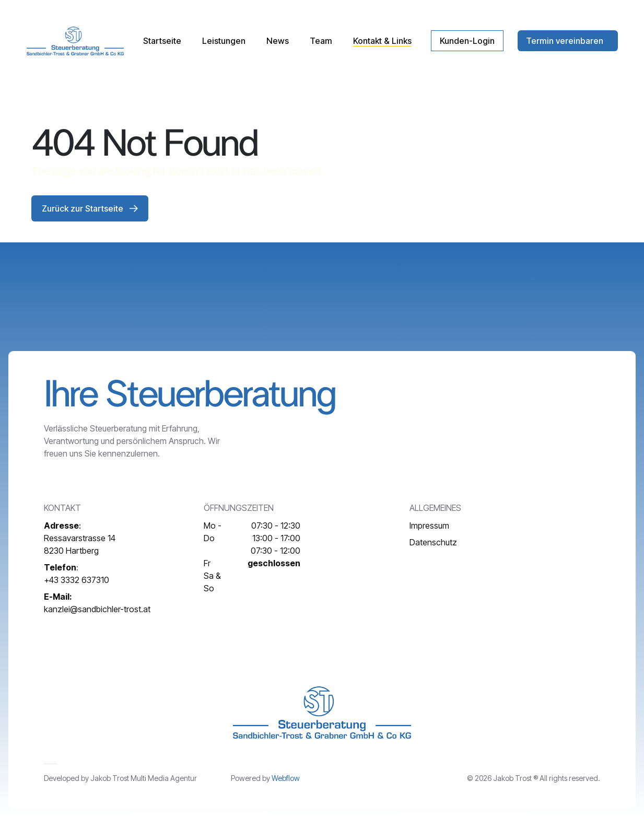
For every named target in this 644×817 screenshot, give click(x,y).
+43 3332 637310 (77, 574)
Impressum (429, 526)
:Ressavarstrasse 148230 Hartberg (80, 538)
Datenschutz (433, 542)
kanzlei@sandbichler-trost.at (97, 603)
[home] (75, 41)
